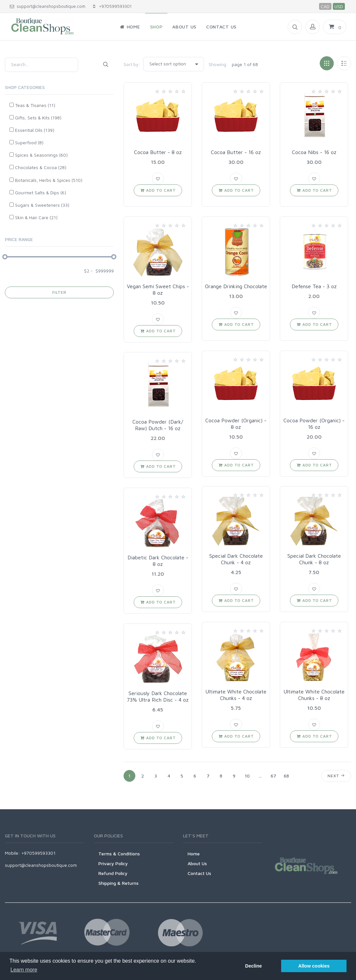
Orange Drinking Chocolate (236, 286)
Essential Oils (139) (35, 130)
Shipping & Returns (119, 883)
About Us (197, 863)
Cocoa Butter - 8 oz (158, 152)
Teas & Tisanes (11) (35, 105)
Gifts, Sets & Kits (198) (38, 118)
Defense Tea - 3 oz (314, 286)
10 (247, 776)
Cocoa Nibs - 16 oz (314, 152)
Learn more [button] (24, 970)
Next (336, 776)
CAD (325, 6)
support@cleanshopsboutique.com (48, 6)
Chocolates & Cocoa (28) (41, 167)
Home (194, 854)
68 (286, 776)
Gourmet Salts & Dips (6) (41, 192)
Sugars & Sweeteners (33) (42, 205)
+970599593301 (112, 6)
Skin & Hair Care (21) (36, 217)
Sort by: (132, 64)
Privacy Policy (113, 863)
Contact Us (199, 873)
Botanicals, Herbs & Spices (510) (49, 180)
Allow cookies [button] (314, 966)
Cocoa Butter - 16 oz (236, 152)
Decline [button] (254, 966)
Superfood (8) (29, 142)
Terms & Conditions (119, 854)
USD (339, 6)
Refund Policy (113, 873)
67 (273, 776)
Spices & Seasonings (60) (41, 155)
